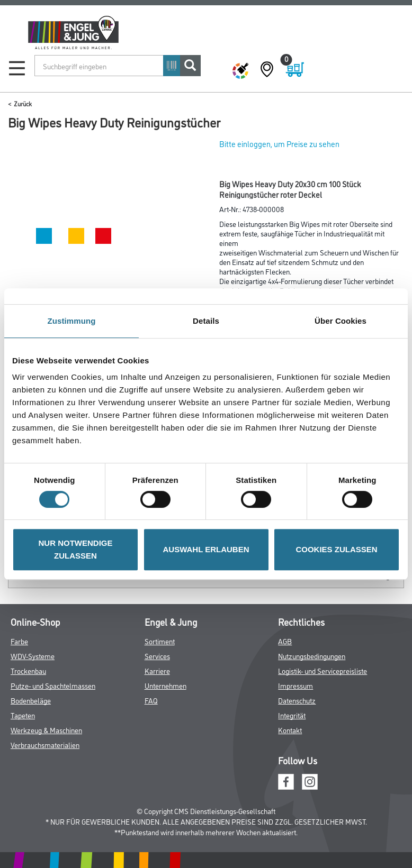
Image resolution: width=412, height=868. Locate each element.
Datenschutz (297, 700)
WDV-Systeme (33, 656)
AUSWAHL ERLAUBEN (206, 549)
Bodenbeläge (31, 700)
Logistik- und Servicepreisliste (323, 670)
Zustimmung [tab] (72, 321)
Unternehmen (165, 685)
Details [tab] (206, 321)
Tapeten (23, 715)
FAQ (151, 700)
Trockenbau (28, 670)
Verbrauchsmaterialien (45, 744)
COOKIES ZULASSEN (336, 549)
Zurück (23, 103)
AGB (285, 641)
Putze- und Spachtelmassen (53, 685)
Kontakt (290, 730)
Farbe (19, 641)
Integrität (292, 715)
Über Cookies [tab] (341, 321)
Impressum (295, 685)
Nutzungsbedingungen (312, 656)
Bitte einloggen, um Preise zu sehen (279, 144)
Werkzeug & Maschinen (46, 730)
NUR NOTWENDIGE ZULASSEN (76, 549)
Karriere (157, 670)
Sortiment (160, 641)
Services (157, 656)
